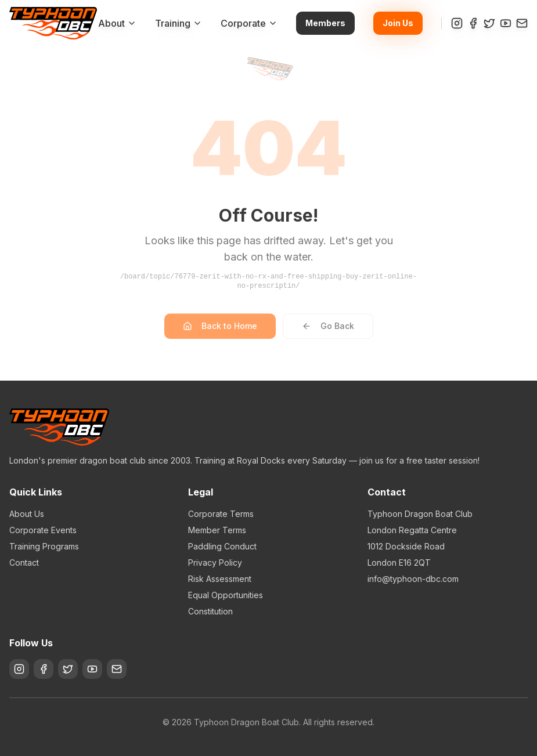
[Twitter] (489, 23)
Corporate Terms (221, 514)
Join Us (398, 23)
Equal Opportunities (226, 595)
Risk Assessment (220, 579)
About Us (27, 514)
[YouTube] (506, 23)
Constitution (210, 611)
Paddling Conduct (222, 546)
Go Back (328, 331)
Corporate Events (43, 530)
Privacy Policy (215, 563)
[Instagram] (457, 23)
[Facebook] (473, 23)
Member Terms (217, 530)
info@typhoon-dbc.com (413, 579)
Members (325, 23)
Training (179, 23)
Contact (24, 563)
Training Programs (44, 546)
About (117, 23)
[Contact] (522, 23)
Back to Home (220, 331)
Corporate (249, 23)
